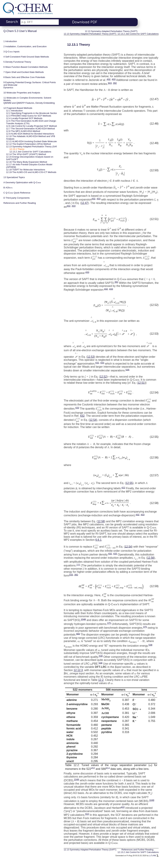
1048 (83, 619)
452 (93, 768)
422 (123, 487)
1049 (77, 779)
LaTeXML (154, 856)
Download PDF (85, 22)
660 (78, 634)
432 (109, 79)
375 (109, 623)
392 (115, 83)
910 (87, 814)
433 (114, 79)
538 (150, 645)
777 (78, 565)
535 (127, 370)
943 (110, 83)
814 (108, 768)
